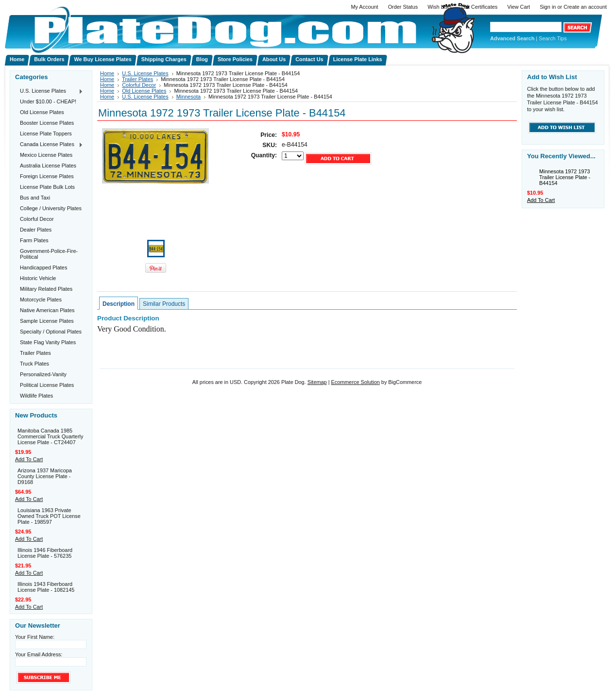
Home (107, 73)
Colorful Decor (37, 219)
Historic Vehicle (38, 278)
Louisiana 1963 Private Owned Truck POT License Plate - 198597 (49, 516)
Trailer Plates (35, 353)
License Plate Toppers (46, 133)
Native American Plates (47, 310)
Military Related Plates (46, 289)
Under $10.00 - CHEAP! (48, 101)
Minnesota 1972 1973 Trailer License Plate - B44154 (565, 177)
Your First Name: (35, 637)
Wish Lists (440, 7)
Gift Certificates (479, 7)
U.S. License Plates (49, 91)
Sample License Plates (47, 321)
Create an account (585, 7)
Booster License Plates (47, 123)
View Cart (519, 7)
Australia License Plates (48, 166)
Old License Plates (42, 112)
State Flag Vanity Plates (48, 342)
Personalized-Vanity (43, 374)
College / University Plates (51, 208)
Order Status (403, 7)
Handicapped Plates (43, 267)
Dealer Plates (36, 230)
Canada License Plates (49, 145)
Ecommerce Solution (355, 382)
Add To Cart (29, 459)
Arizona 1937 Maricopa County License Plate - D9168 (45, 476)
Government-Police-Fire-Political (49, 254)
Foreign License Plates (47, 176)
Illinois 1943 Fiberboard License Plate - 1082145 (46, 587)
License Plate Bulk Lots (47, 187)
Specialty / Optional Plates (51, 332)
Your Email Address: (39, 654)
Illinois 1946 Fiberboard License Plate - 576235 (45, 553)
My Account (364, 7)
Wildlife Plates (36, 396)
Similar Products (164, 304)
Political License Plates (47, 385)
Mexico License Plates (46, 155)
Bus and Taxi (35, 198)
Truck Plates (34, 364)
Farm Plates (34, 240)
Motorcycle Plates (41, 300)
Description (119, 304)
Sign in (548, 7)
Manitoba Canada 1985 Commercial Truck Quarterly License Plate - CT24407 (50, 436)
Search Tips (553, 38)
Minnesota (188, 97)
